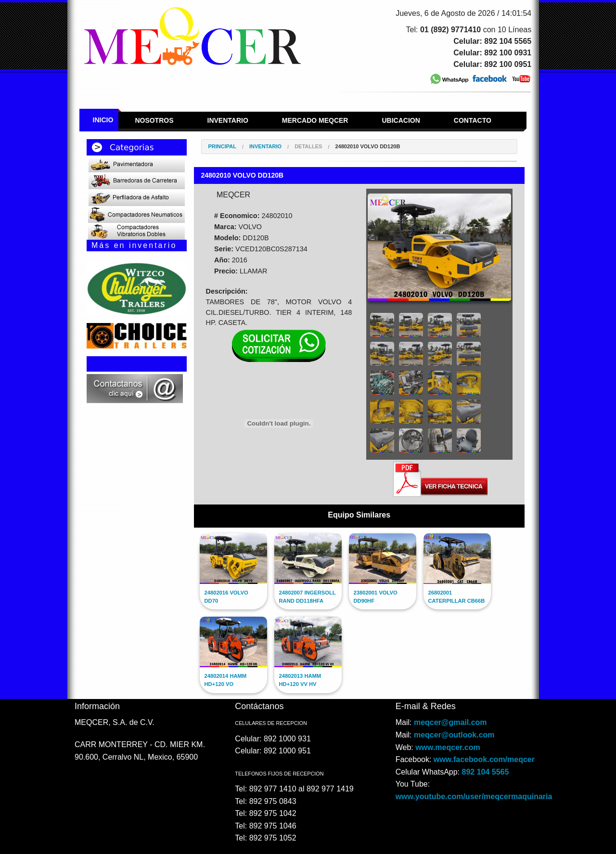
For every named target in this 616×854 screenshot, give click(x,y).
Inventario (228, 120)
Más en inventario (134, 245)
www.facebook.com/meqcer (484, 759)
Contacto (473, 120)
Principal (222, 147)
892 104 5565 (486, 772)
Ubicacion (401, 120)
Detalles (308, 147)
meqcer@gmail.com (450, 722)
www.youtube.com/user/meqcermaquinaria (474, 796)
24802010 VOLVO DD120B (367, 147)
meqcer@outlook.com (454, 735)
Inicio (103, 120)
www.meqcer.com (448, 747)
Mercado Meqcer (315, 120)
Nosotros (154, 120)
